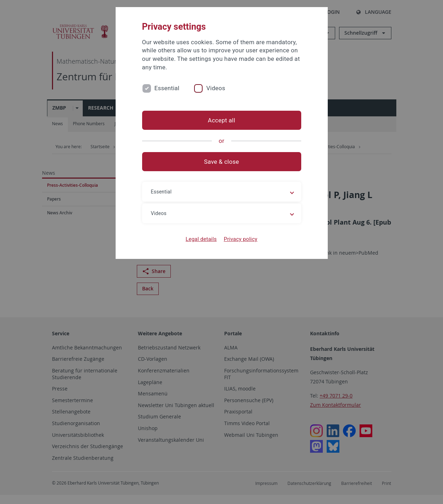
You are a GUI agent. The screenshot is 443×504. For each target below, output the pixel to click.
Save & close (221, 162)
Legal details (201, 239)
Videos (216, 88)
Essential (167, 88)
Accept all (221, 120)
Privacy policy (241, 239)
